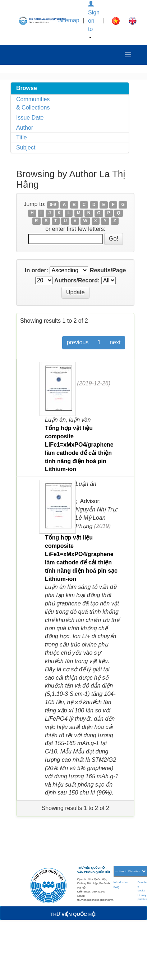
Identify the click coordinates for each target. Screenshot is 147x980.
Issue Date (30, 118)
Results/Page (108, 270)
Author (25, 128)
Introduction (121, 882)
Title (22, 137)
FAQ (116, 887)
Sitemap (69, 20)
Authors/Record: (77, 280)
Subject (26, 147)
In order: (36, 270)
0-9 (53, 205)
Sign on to (94, 20)
